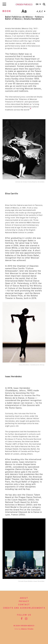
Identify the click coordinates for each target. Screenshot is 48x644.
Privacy (24, 601)
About (24, 598)
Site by (24, 629)
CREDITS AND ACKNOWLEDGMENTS (24, 608)
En (39, 4)
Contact (24, 605)
